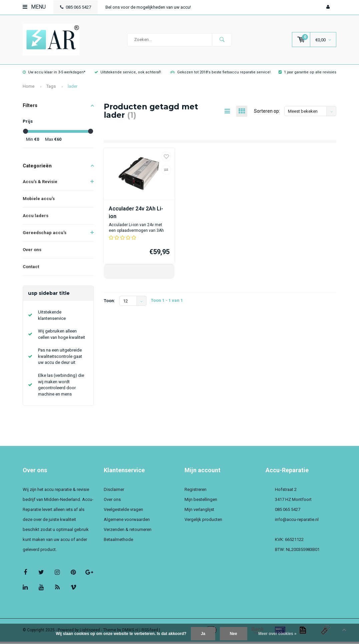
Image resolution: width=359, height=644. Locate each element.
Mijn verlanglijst (199, 512)
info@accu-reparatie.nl (297, 522)
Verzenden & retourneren (128, 532)
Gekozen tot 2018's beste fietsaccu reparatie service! (220, 75)
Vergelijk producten (203, 522)
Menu (34, 7)
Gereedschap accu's (45, 235)
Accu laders (36, 218)
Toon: (109, 303)
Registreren (196, 492)
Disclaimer (114, 492)
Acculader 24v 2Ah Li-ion (136, 215)
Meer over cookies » (277, 634)
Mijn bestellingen (201, 502)
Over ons (32, 252)
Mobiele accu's (39, 201)
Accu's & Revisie (40, 184)
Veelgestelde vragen (123, 512)
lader (73, 89)
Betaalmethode (118, 542)
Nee (234, 634)
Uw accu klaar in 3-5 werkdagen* (54, 75)
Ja (203, 634)
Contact (31, 269)
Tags (51, 89)
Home (29, 89)
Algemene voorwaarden (127, 522)
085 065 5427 (76, 7)
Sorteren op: (267, 113)
